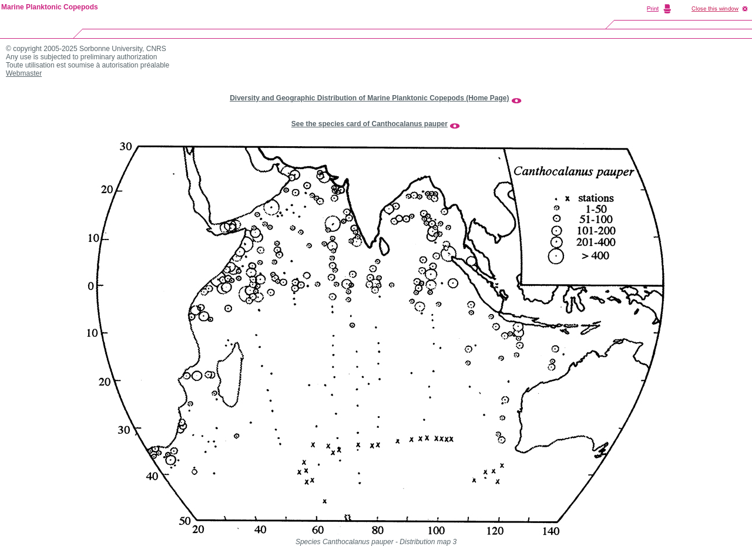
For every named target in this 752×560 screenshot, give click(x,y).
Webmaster (24, 73)
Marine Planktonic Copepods (50, 7)
